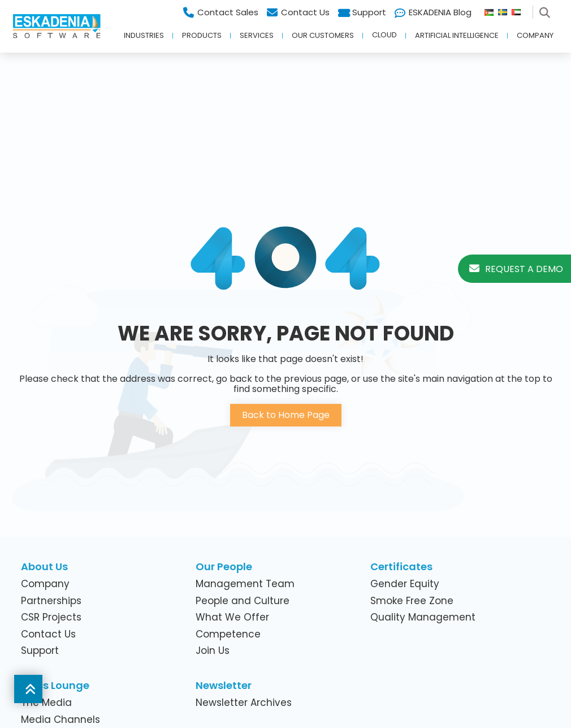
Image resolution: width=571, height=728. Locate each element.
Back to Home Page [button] (286, 415)
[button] (28, 689)
